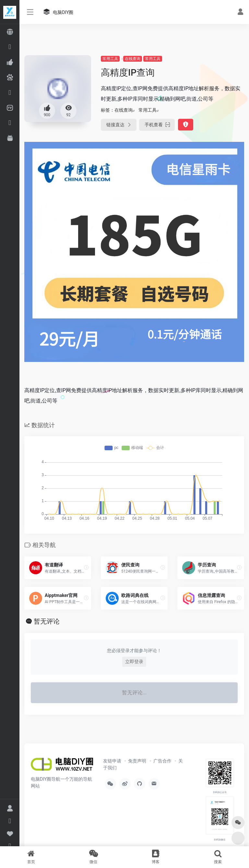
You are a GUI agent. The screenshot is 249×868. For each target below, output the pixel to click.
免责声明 (137, 761)
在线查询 (133, 59)
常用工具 (110, 59)
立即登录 (134, 662)
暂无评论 (47, 621)
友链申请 (112, 761)
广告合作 (162, 761)
